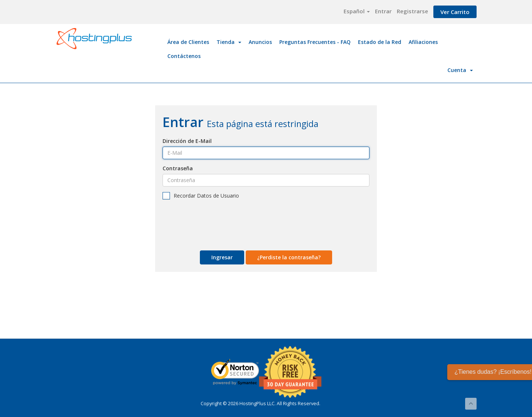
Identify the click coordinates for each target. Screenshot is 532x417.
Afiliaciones (423, 42)
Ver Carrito (455, 12)
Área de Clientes (188, 42)
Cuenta (460, 70)
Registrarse (412, 11)
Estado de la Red (380, 42)
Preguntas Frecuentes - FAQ (315, 42)
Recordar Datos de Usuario (201, 196)
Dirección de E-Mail (187, 141)
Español (357, 11)
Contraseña (178, 168)
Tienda (229, 42)
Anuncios (260, 42)
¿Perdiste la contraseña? (289, 257)
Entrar (383, 11)
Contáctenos (184, 56)
